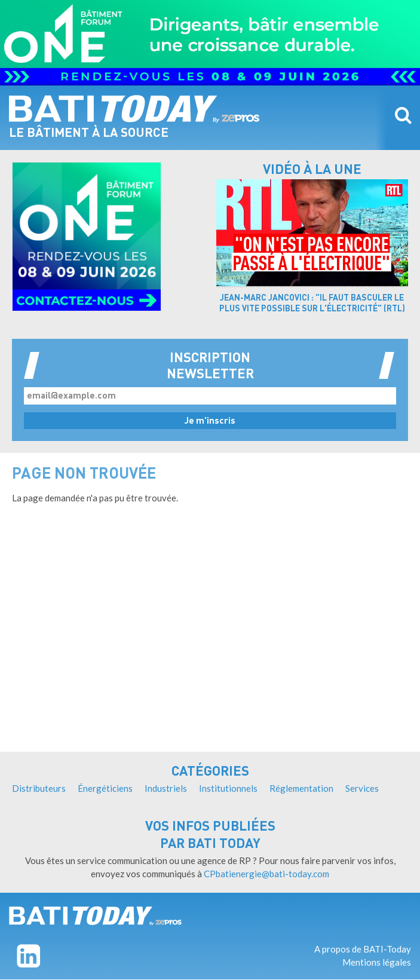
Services (362, 788)
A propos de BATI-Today (363, 949)
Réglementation (301, 788)
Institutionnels (228, 788)
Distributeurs (39, 788)
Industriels (166, 788)
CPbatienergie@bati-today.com (266, 874)
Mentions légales (377, 962)
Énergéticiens (105, 788)
